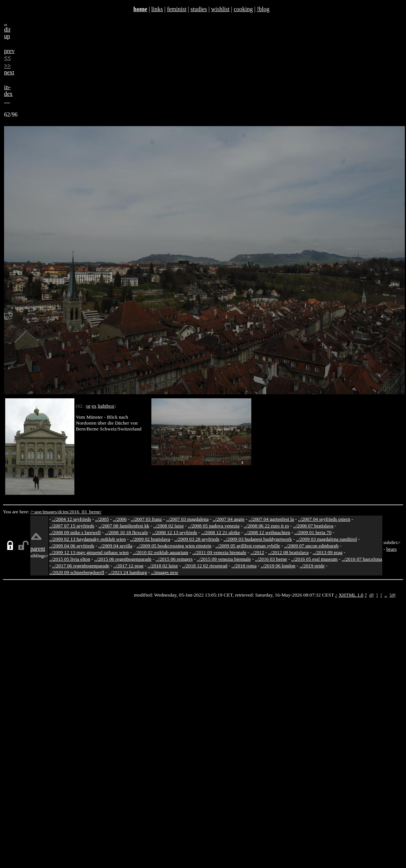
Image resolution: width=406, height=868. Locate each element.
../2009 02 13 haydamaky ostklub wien (88, 539)
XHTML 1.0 (351, 595)
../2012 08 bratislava (288, 552)
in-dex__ (8, 94)
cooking (243, 9)
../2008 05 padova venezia (214, 526)
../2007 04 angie (229, 519)
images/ (51, 512)
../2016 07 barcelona (362, 559)
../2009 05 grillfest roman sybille (248, 546)
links (157, 9)
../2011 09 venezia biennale (219, 552)
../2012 (257, 552)
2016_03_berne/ (85, 512)
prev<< (9, 54)
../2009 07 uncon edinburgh (311, 546)
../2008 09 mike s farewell (75, 532)
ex (94, 406)
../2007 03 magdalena (187, 519)
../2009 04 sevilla (115, 546)
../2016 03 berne (271, 559)
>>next (9, 69)
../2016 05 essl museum (315, 559)
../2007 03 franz (146, 519)
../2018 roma (244, 566)
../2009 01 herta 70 (313, 532)
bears (392, 549)
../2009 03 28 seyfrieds (197, 539)
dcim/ (64, 512)
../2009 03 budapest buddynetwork (258, 539)
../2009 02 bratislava (150, 539)
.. (386, 595)
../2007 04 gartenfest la (271, 519)
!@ (392, 595)
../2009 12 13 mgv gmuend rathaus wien (89, 552)
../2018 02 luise (162, 566)
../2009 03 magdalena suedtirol (327, 539)
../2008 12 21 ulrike (221, 532)
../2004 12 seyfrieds (72, 519)
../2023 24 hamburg (128, 572)
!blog (263, 9)
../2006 (120, 519)
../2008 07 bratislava (313, 526)
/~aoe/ (37, 512)
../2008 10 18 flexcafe (126, 532)
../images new (165, 572)
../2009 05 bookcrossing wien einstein (174, 546)
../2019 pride (312, 566)
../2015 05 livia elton (70, 559)
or (88, 406)
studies (199, 9)
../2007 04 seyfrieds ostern (324, 519)
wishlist (220, 9)
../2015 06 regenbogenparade (123, 559)
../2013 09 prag (328, 552)
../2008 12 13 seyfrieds (175, 532)
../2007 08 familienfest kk (124, 526)
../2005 (102, 519)
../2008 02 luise (168, 526)
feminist (177, 9)
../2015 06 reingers (174, 559)
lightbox (106, 406)
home (140, 9)
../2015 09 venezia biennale (224, 559)
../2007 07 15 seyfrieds (72, 526)
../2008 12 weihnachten (267, 532)
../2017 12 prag (129, 566)
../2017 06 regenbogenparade (81, 566)
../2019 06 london (278, 566)
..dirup (7, 29)
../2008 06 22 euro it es (266, 526)
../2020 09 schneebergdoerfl (77, 572)
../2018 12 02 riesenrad (205, 566)
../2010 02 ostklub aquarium (161, 552)
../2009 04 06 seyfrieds (72, 546)
